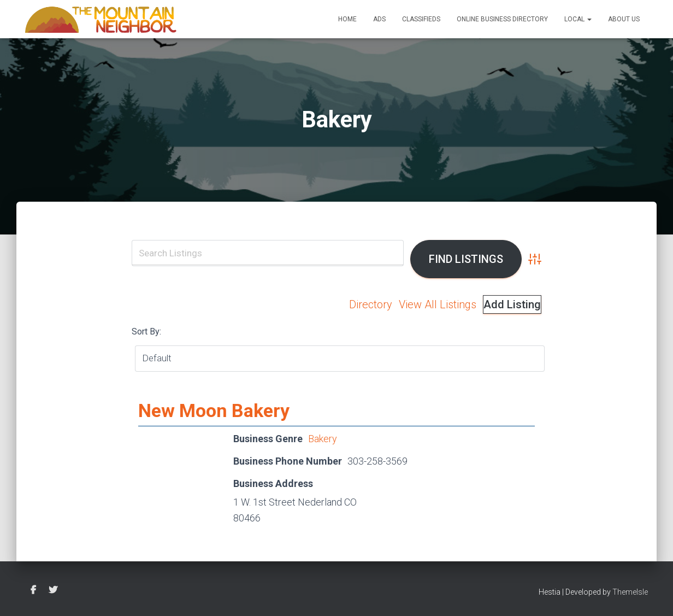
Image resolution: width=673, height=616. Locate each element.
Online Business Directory (502, 19)
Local (578, 19)
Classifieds (421, 19)
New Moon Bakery (214, 410)
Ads (379, 19)
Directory (371, 304)
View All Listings (438, 304)
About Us (624, 19)
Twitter (53, 590)
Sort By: (146, 332)
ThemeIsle (630, 592)
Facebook (33, 590)
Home (347, 19)
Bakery (323, 439)
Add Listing (512, 304)
